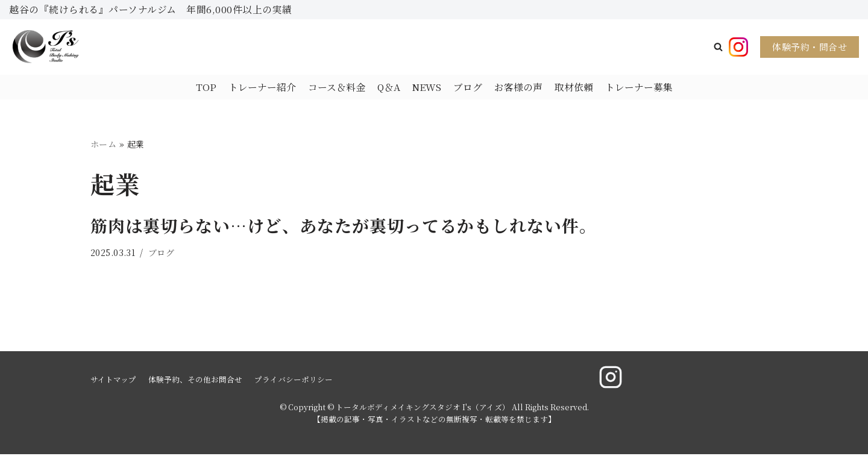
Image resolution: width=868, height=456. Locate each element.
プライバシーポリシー (294, 380)
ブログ (468, 87)
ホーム (104, 145)
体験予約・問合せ (810, 47)
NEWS (426, 87)
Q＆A (388, 87)
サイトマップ (113, 380)
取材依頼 (574, 87)
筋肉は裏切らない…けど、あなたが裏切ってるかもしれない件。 (344, 226)
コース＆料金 (336, 87)
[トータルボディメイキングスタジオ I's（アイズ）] (45, 47)
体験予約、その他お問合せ (195, 380)
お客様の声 (518, 87)
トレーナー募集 (639, 87)
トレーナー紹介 (262, 87)
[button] (718, 47)
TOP (206, 87)
